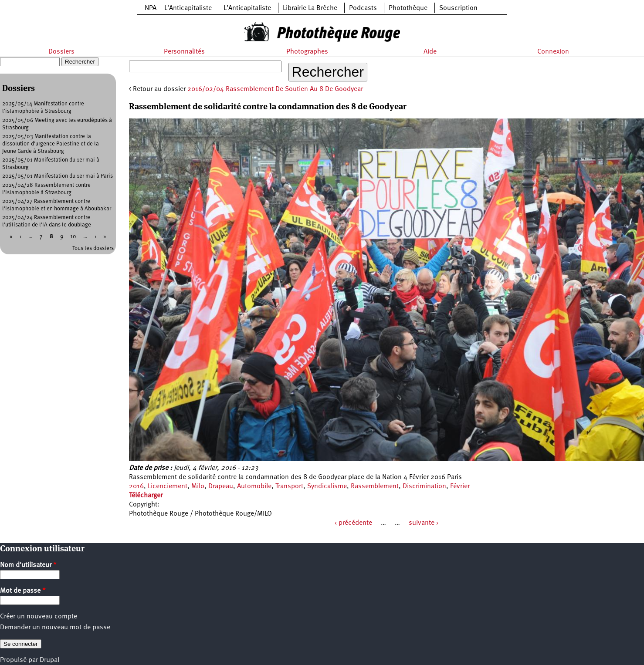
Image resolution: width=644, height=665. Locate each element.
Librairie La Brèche (310, 8)
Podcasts (363, 8)
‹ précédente (353, 523)
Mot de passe (23, 591)
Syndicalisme (327, 486)
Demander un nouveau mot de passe (55, 628)
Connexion (553, 52)
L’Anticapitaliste (247, 8)
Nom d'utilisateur (28, 565)
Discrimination (424, 486)
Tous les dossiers (93, 248)
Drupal (49, 660)
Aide (430, 52)
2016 (136, 486)
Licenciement (168, 486)
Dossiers (61, 52)
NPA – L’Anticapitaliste (178, 8)
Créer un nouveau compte (39, 617)
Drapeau (221, 486)
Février (460, 486)
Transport (289, 486)
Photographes (307, 52)
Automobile (254, 486)
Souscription (458, 8)
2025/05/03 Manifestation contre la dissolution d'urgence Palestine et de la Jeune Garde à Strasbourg (51, 144)
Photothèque (408, 8)
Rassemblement (375, 486)
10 (73, 237)
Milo (198, 486)
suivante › (424, 523)
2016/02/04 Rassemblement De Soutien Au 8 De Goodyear (275, 89)
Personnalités (184, 52)
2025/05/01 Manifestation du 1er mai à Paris (58, 176)
